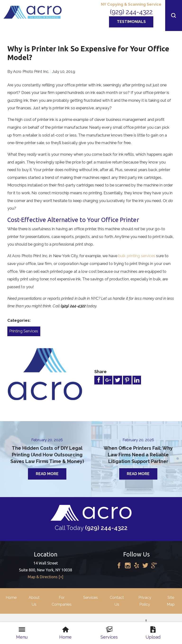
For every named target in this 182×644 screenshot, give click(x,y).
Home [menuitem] (65, 633)
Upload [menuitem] (153, 633)
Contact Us (117, 601)
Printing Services (24, 331)
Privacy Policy (145, 601)
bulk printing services (137, 256)
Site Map (171, 601)
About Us (34, 601)
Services (91, 598)
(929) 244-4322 (131, 12)
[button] (174, 15)
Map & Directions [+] (45, 577)
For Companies (62, 601)
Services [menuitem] (109, 633)
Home (11, 598)
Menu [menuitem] (22, 633)
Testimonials (131, 22)
